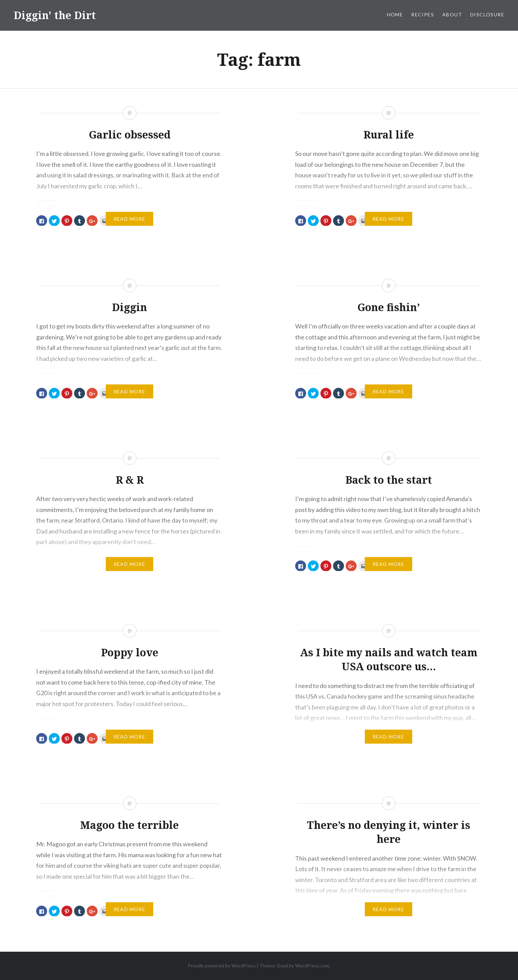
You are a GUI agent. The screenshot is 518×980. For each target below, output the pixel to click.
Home (395, 14)
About (452, 14)
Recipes (423, 14)
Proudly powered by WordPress (222, 966)
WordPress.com (312, 966)
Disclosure (487, 14)
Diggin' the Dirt (55, 15)
